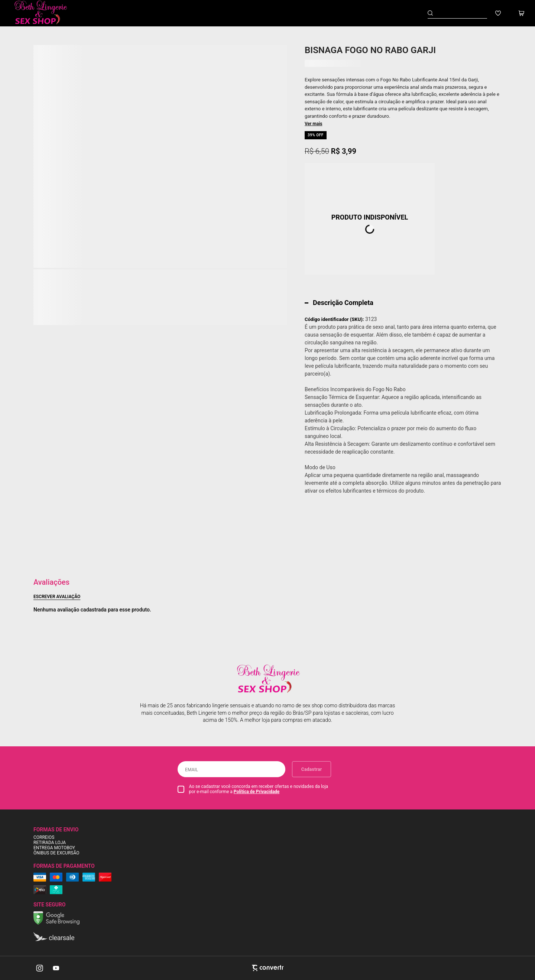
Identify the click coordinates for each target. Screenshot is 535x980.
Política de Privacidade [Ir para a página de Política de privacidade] (257, 792)
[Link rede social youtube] (56, 968)
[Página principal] (46, 13)
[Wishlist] (498, 13)
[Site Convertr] (268, 968)
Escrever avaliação (57, 597)
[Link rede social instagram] (40, 968)
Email (192, 770)
